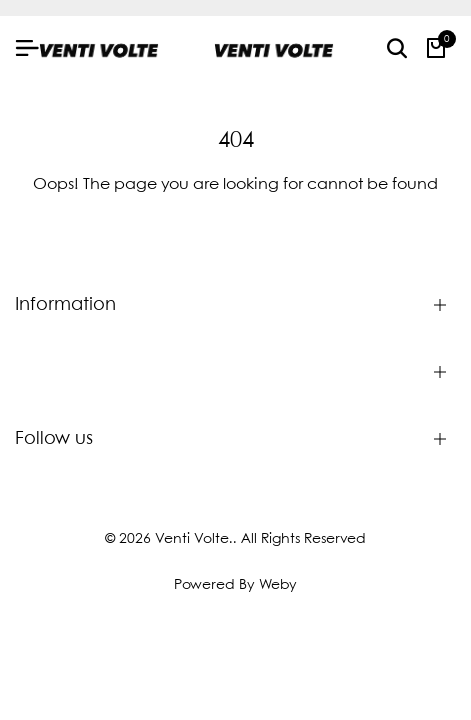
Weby (278, 585)
